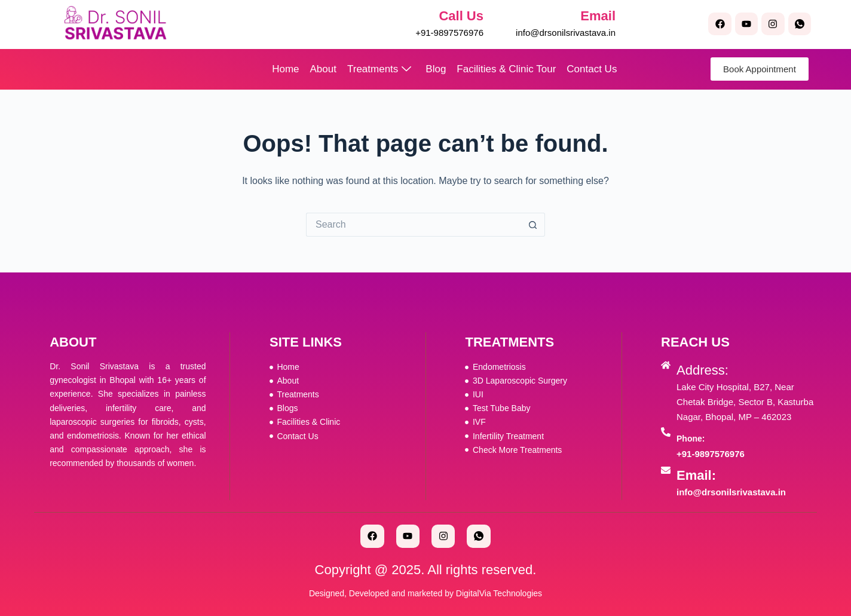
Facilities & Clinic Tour (506, 69)
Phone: (691, 439)
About (323, 69)
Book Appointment (760, 69)
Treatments (379, 69)
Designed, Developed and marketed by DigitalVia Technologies (425, 593)
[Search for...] (414, 225)
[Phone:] (666, 432)
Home (285, 69)
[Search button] (533, 225)
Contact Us (592, 69)
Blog (436, 69)
